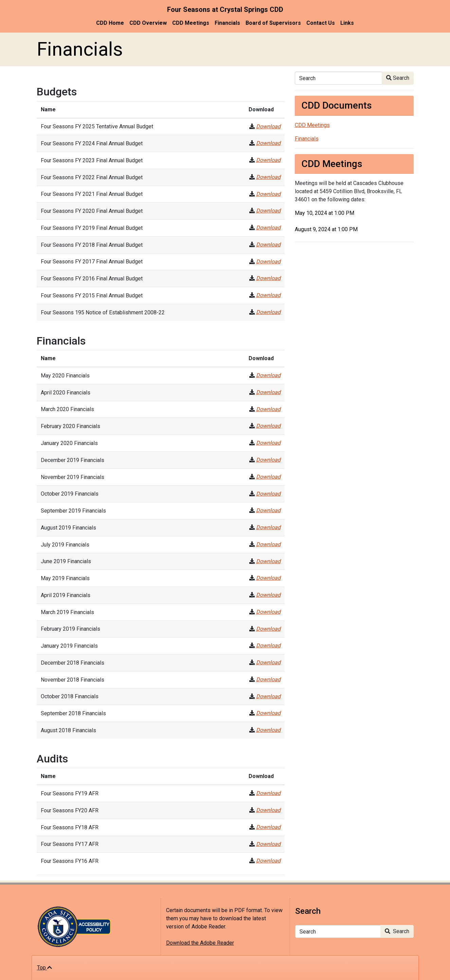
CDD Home (110, 23)
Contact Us (321, 23)
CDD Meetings (191, 23)
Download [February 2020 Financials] (268, 426)
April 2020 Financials (66, 393)
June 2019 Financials (66, 561)
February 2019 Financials (70, 629)
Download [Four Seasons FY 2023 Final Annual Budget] (268, 160)
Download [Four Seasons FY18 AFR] (268, 827)
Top (44, 968)
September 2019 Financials (73, 511)
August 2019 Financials (68, 528)
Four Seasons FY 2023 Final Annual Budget (92, 160)
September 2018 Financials (73, 713)
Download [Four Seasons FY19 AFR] (268, 793)
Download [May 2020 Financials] (268, 375)
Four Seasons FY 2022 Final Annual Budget (92, 177)
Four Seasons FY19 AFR (70, 793)
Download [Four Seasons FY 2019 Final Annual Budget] (268, 228)
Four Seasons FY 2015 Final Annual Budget (92, 295)
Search (398, 78)
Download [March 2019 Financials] (268, 612)
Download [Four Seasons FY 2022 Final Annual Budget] (268, 177)
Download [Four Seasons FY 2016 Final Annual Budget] (268, 278)
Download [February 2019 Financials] (268, 629)
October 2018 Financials (70, 696)
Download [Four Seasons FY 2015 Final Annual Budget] (268, 295)
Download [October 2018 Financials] (268, 696)
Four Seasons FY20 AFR (70, 810)
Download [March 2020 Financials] (268, 409)
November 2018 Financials (73, 680)
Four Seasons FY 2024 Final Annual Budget (92, 143)
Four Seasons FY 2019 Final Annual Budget (92, 228)
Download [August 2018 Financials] (268, 730)
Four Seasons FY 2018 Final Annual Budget (92, 245)
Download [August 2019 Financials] (268, 527)
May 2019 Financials (65, 578)
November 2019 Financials (73, 477)
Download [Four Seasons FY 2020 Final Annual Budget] (268, 211)
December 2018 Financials (73, 663)
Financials (227, 23)
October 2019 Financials (70, 494)
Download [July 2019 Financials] (268, 544)
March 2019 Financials (67, 612)
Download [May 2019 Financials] (268, 578)
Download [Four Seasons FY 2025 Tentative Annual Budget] (268, 126)
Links (347, 23)
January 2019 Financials (69, 646)
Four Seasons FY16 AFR (70, 861)
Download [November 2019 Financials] (268, 477)
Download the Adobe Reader (200, 943)
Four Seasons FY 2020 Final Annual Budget (92, 211)
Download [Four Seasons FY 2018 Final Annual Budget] (268, 245)
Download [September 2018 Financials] (268, 713)
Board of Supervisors (273, 23)
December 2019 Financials (73, 460)
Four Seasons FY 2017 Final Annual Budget (92, 262)
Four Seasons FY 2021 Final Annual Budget (92, 194)
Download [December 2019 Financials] (268, 460)
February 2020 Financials (70, 426)
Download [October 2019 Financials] (268, 494)
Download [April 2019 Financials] (268, 595)
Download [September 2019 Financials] (268, 510)
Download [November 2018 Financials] (268, 679)
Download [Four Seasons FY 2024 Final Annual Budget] (268, 143)
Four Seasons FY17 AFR (70, 844)
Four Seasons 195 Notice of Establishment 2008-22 (103, 312)
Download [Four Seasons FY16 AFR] (268, 861)
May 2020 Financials (65, 376)
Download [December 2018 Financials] (268, 662)
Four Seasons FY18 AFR (70, 827)
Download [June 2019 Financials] (268, 561)
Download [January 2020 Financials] (268, 443)
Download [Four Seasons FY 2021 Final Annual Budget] (268, 194)
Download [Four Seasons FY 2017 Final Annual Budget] (268, 262)
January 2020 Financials (69, 443)
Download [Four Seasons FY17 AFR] (268, 844)
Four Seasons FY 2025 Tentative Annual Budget (97, 126)
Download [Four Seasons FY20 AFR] (268, 810)
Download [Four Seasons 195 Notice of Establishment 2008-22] (268, 312)
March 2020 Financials (67, 409)
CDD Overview (148, 23)
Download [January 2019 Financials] (268, 645)
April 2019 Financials (66, 595)
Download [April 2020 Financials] (268, 392)
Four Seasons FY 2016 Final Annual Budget (92, 279)
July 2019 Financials (65, 545)
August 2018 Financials (68, 730)
